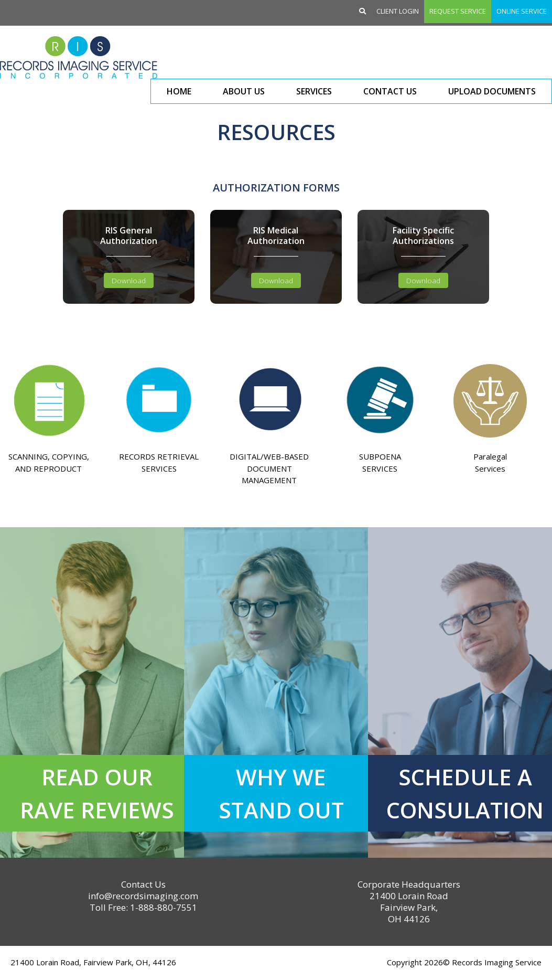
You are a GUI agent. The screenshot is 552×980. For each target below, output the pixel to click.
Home (179, 91)
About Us (244, 91)
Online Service (522, 11)
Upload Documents (492, 91)
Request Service (458, 11)
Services (314, 91)
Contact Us (390, 91)
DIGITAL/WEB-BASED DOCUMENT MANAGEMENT (269, 468)
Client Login (398, 11)
